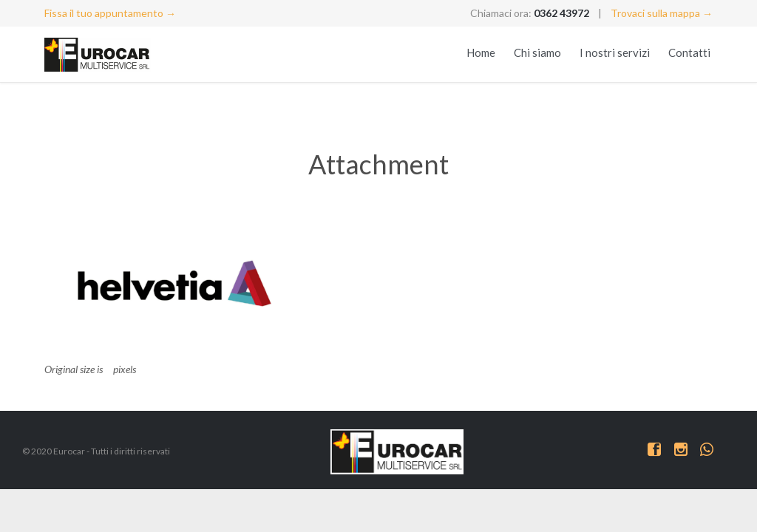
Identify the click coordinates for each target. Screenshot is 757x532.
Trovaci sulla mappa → (662, 13)
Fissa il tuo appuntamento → (110, 13)
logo (54, 353)
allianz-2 (63, 337)
